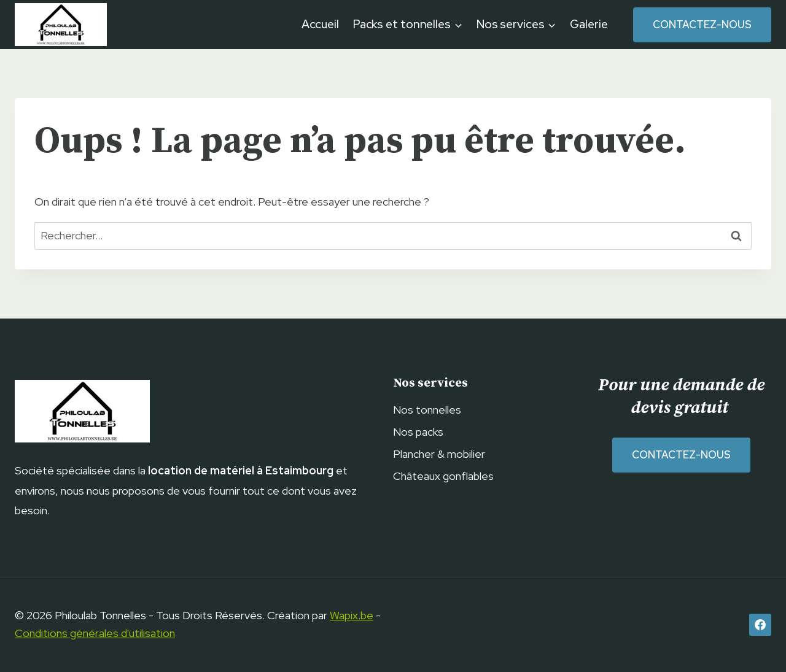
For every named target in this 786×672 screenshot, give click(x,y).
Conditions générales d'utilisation (95, 633)
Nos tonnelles (427, 410)
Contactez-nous (702, 25)
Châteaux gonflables (443, 476)
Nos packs (418, 432)
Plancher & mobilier (439, 454)
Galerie (589, 24)
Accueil (320, 24)
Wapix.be (352, 615)
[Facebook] (760, 625)
